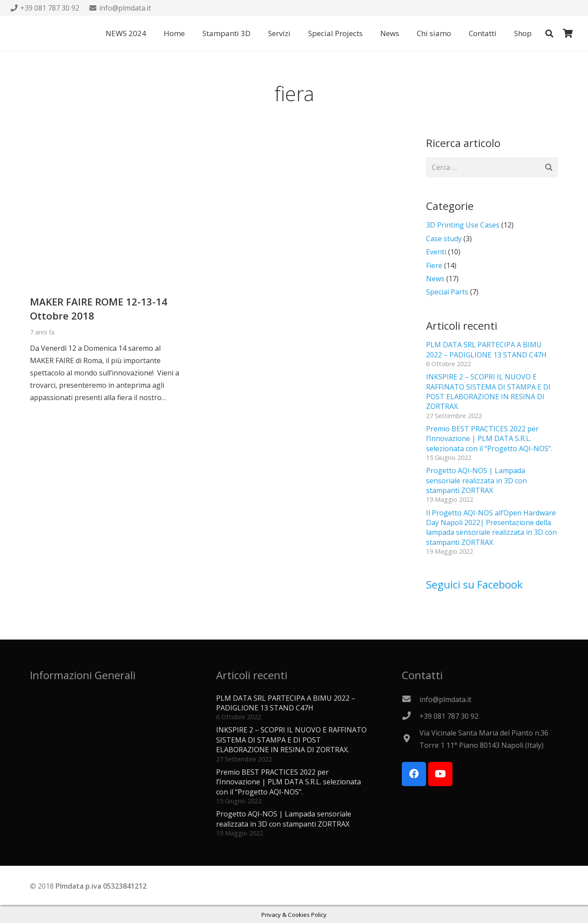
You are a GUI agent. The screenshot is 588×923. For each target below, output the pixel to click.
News (435, 279)
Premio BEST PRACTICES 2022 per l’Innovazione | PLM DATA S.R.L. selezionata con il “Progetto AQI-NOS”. (489, 439)
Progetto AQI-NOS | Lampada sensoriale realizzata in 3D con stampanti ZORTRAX (476, 480)
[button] (549, 34)
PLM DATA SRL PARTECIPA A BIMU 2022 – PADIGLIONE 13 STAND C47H (486, 349)
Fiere (434, 265)
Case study (444, 239)
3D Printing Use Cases (463, 225)
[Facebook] (414, 774)
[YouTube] (440, 774)
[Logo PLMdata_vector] (28, 33)
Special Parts (447, 292)
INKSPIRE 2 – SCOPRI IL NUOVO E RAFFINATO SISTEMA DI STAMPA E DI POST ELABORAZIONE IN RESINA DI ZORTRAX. (488, 392)
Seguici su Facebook (474, 584)
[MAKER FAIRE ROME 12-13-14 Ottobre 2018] (106, 142)
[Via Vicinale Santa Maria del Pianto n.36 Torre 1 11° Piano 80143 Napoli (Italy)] (411, 739)
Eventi (436, 252)
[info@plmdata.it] (411, 699)
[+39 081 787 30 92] (411, 716)
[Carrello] (568, 33)
